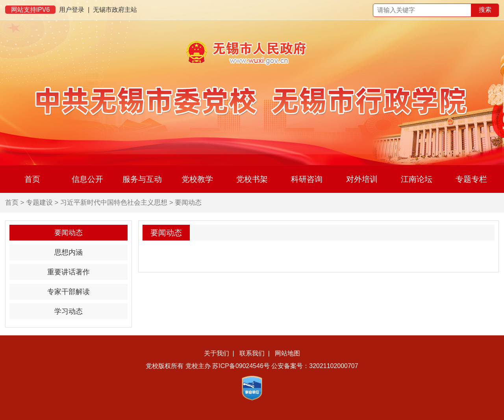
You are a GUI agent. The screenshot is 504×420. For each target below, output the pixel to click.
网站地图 (287, 353)
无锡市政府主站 (115, 10)
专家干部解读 (69, 292)
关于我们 (217, 353)
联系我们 (252, 353)
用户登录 (72, 10)
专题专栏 (471, 179)
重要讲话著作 (69, 272)
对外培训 (362, 179)
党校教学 (197, 179)
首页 (32, 179)
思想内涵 (69, 252)
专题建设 (39, 203)
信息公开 (87, 179)
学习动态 (69, 311)
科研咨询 (307, 179)
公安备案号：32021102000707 (315, 366)
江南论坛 (417, 179)
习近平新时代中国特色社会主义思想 (114, 203)
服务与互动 (142, 179)
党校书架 (252, 179)
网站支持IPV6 (31, 10)
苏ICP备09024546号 (241, 366)
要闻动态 (188, 203)
